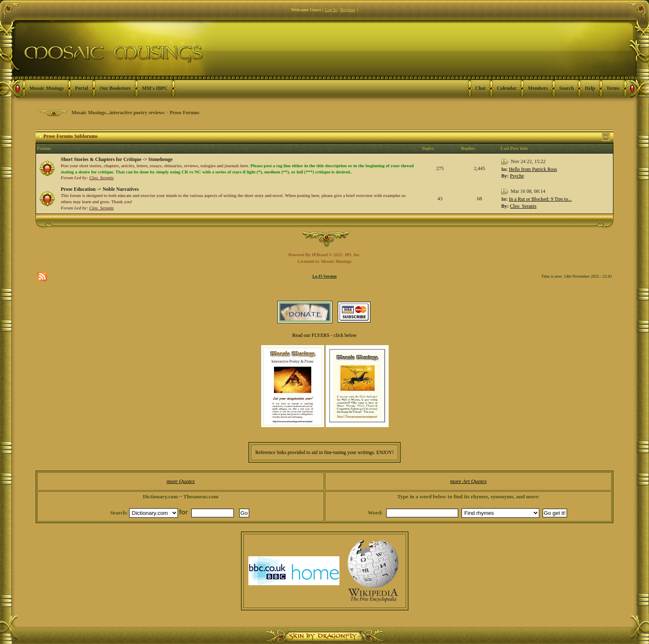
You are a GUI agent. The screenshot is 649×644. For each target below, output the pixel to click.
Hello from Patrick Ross (533, 169)
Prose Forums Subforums (71, 136)
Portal (82, 88)
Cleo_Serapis (102, 178)
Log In (331, 10)
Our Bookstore (115, 88)
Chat (480, 88)
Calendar (507, 88)
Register (348, 10)
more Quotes (180, 481)
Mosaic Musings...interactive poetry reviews (118, 113)
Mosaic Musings (47, 88)
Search (566, 88)
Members (538, 88)
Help (590, 88)
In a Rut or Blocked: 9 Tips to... (540, 199)
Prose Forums (184, 113)
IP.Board (320, 255)
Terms (613, 88)
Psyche (517, 176)
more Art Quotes (469, 481)
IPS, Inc (352, 255)
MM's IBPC (155, 88)
